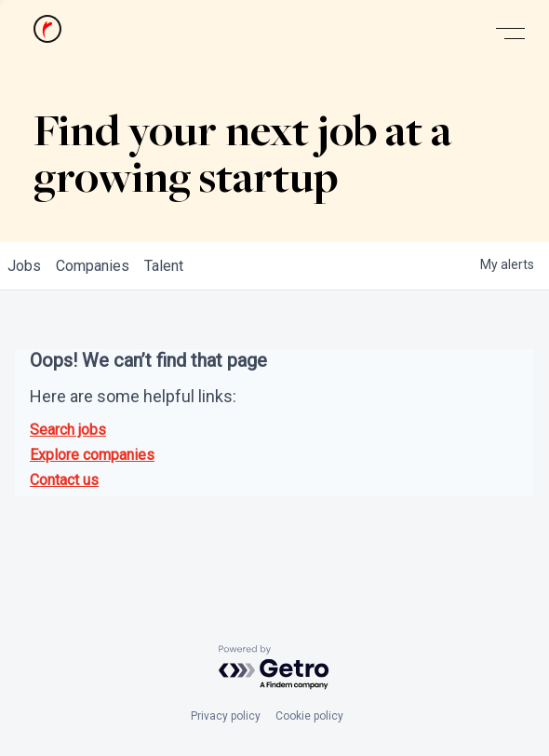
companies (93, 266)
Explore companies (92, 455)
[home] (43, 34)
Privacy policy (226, 716)
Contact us (64, 480)
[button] (510, 34)
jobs (24, 266)
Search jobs (68, 430)
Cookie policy (309, 716)
